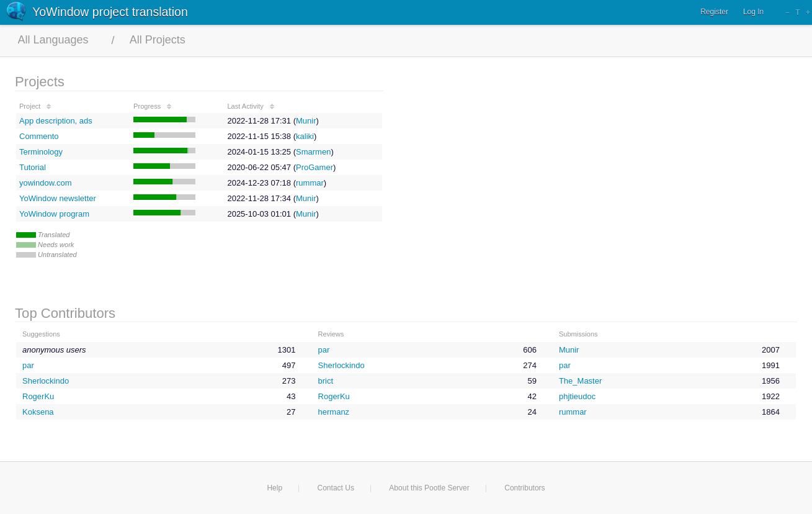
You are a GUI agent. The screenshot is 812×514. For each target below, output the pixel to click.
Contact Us (336, 488)
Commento (39, 136)
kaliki (305, 136)
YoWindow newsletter (58, 198)
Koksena (38, 412)
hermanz (334, 412)
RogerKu (38, 396)
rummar (310, 183)
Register (714, 12)
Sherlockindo (341, 365)
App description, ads (56, 121)
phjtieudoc (577, 396)
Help (274, 488)
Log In (753, 12)
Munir (306, 121)
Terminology (41, 152)
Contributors (524, 488)
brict (326, 381)
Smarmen (313, 152)
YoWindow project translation (110, 12)
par (324, 350)
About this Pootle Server (429, 488)
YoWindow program (54, 214)
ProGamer (315, 167)
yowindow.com (46, 183)
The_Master (580, 381)
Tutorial (33, 167)
